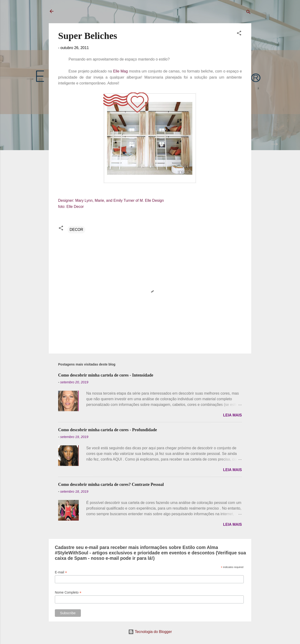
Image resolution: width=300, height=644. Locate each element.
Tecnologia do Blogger (150, 632)
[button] (239, 34)
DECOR (76, 230)
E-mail (61, 572)
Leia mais (232, 415)
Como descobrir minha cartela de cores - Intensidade (106, 375)
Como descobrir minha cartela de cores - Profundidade (107, 430)
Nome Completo (68, 593)
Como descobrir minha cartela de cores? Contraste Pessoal (111, 484)
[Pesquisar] (248, 13)
